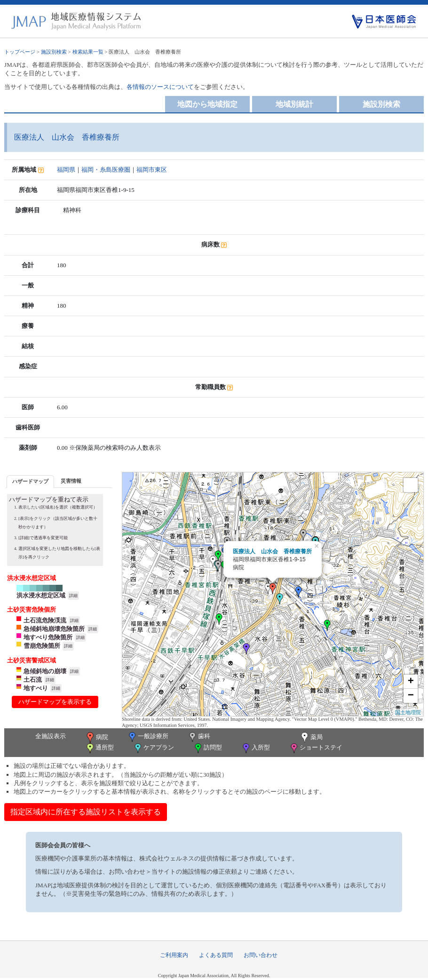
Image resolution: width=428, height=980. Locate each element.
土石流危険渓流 (45, 620)
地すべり (36, 688)
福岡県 (66, 170)
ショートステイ (316, 748)
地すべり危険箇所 (48, 637)
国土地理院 (408, 712)
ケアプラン (153, 748)
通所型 (99, 748)
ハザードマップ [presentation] (30, 481)
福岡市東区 (152, 170)
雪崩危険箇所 (42, 646)
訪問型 (207, 748)
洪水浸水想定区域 (41, 595)
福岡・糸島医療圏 (106, 170)
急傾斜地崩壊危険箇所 (54, 629)
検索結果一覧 (88, 52)
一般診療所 (148, 737)
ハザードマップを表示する (55, 702)
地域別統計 (294, 104)
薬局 (311, 738)
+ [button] (411, 682)
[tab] (30, 482)
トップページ (20, 52)
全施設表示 (51, 736)
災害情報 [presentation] (71, 481)
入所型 (255, 748)
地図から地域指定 (207, 104)
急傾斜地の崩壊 (45, 671)
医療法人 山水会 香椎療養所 (272, 551)
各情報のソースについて (160, 87)
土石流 (33, 680)
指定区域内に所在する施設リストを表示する (86, 812)
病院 (96, 738)
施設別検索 (54, 52)
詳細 (73, 596)
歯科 (199, 737)
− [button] (411, 696)
